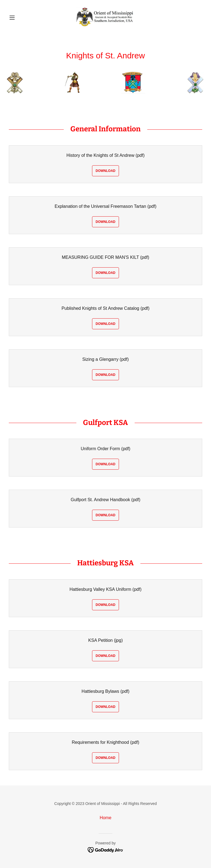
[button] (21, 18)
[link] (105, 18)
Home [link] (106, 818)
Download (105, 171)
